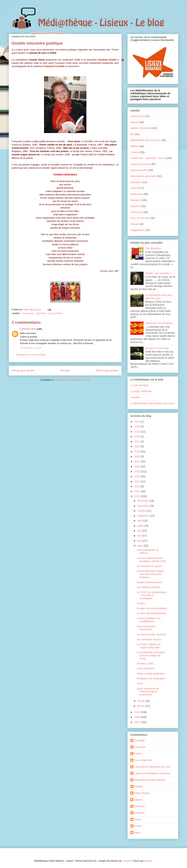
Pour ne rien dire (140, 218)
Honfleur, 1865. (145, 664)
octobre (142, 511)
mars (141, 546)
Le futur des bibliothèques (151, 613)
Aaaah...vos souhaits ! (158, 273)
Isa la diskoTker (143, 760)
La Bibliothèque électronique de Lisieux (153, 403)
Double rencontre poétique (152, 608)
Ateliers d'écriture (140, 128)
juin (140, 531)
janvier (141, 706)
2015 (138, 471)
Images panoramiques (149, 582)
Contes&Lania (28, 329)
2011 (138, 491)
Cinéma (135, 152)
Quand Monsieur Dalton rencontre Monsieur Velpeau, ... (150, 574)
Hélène (138, 754)
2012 (138, 486)
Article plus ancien (107, 370)
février (141, 701)
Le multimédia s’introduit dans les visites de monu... (151, 655)
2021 (138, 441)
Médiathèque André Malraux (150, 780)
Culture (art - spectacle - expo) (38, 313)
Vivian (138, 819)
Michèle (138, 786)
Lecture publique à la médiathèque (149, 620)
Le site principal (139, 385)
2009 (138, 712)
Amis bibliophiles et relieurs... (148, 552)
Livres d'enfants (146, 668)
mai (140, 536)
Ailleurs (135, 122)
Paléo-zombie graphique (151, 674)
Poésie (59, 313)
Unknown (139, 806)
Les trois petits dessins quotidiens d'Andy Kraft (151, 560)
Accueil (65, 370)
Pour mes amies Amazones (146, 628)
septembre (144, 516)
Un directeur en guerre (150, 566)
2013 (138, 482)
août (140, 521)
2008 (138, 717)
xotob (140, 683)
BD (132, 134)
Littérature (136, 182)
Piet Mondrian (153, 248)
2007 (138, 722)
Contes (141, 603)
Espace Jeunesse (141, 164)
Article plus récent (23, 370)
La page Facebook (141, 391)
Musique (135, 200)
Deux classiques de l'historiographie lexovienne (148, 692)
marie (137, 833)
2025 (138, 422)
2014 (138, 476)
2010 (138, 496)
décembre (143, 501)
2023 (138, 432)
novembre (143, 506)
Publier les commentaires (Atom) (73, 380)
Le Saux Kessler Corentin (151, 634)
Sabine (138, 800)
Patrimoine (137, 212)
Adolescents (137, 116)
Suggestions (137, 230)
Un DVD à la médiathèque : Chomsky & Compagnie (152, 595)
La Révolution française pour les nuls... (159, 297)
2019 (138, 452)
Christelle (139, 740)
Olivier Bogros (142, 793)
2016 (138, 467)
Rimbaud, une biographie (151, 679)
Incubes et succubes (157, 348)
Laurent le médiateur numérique (152, 773)
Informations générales (143, 176)
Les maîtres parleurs (148, 587)
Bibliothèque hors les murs (145, 140)
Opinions (135, 206)
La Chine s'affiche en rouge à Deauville (149, 646)
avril (140, 541)
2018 (138, 456)
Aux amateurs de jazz (149, 639)
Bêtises (135, 146)
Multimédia (137, 194)
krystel (138, 826)
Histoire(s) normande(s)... (160, 323)
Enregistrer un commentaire (31, 355)
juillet (141, 526)
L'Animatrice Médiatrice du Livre (152, 767)
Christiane (140, 747)
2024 (138, 427)
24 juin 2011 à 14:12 (31, 348)
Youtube (135, 397)
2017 (138, 461)
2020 (138, 446)
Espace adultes (139, 170)
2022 (138, 437)
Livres (134, 188)
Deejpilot (127, 861)
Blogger (148, 861)
